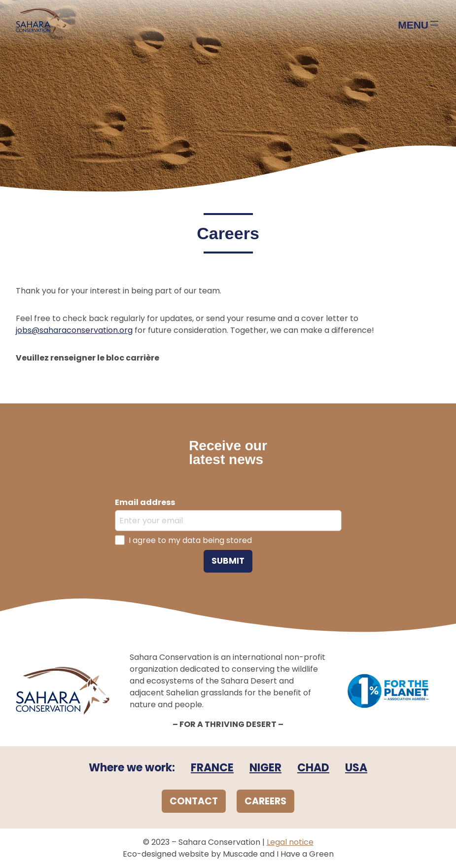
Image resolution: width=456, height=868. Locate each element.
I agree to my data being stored (190, 541)
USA (356, 768)
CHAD (313, 768)
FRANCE (212, 768)
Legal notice (290, 842)
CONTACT (194, 801)
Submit (228, 561)
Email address (145, 502)
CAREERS (265, 801)
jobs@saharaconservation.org (74, 330)
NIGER (265, 768)
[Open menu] (419, 24)
